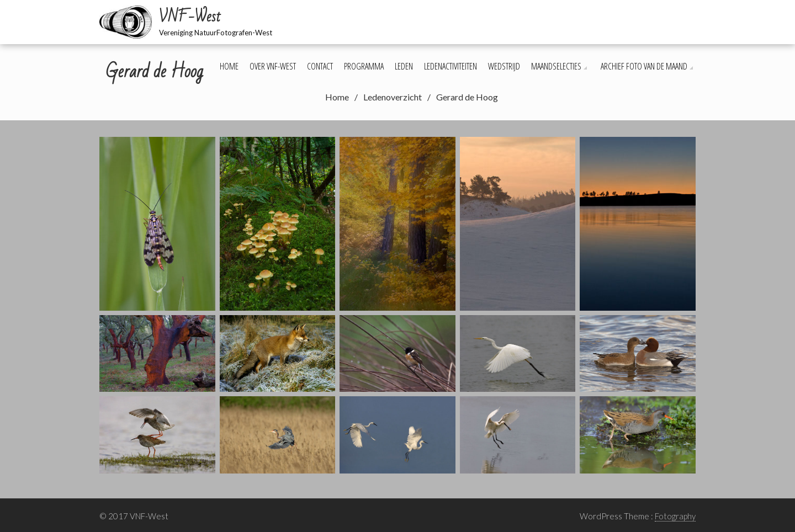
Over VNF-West (273, 66)
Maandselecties (556, 66)
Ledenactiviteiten (451, 66)
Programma (364, 66)
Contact (320, 66)
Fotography (675, 516)
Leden (404, 66)
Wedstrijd (504, 66)
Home (229, 66)
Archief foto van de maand (644, 66)
